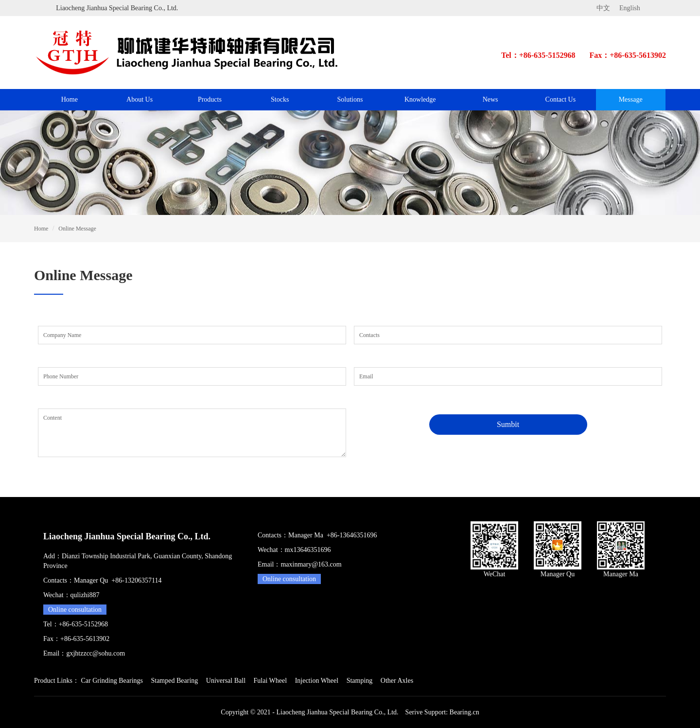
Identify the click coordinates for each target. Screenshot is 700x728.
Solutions (350, 99)
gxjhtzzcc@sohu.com (96, 653)
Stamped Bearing (174, 681)
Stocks (280, 99)
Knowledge (420, 99)
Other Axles (397, 681)
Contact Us (561, 99)
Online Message (77, 229)
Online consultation (75, 610)
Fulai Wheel (271, 681)
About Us (140, 99)
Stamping (360, 681)
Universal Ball (226, 681)
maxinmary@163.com (311, 564)
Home (70, 99)
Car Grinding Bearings (112, 681)
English (630, 8)
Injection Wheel (317, 681)
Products (210, 99)
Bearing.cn (464, 712)
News (490, 99)
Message (631, 99)
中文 (603, 8)
